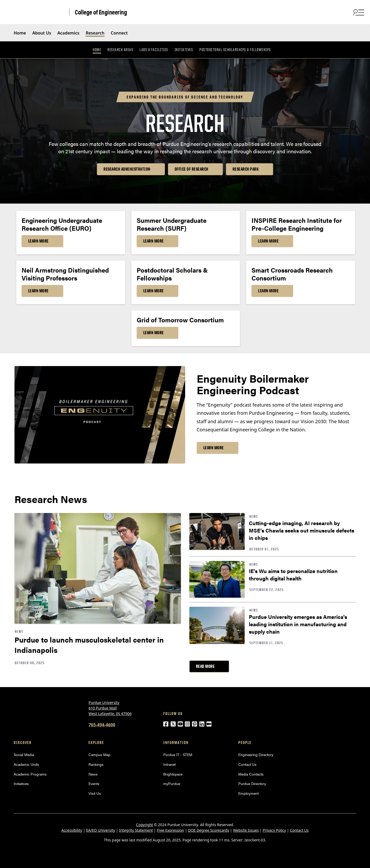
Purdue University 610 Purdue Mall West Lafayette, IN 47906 (110, 708)
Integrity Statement (136, 830)
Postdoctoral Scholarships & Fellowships (235, 50)
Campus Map (99, 754)
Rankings (96, 764)
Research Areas (120, 50)
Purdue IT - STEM (178, 754)
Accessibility (72, 830)
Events (94, 783)
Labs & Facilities (154, 50)
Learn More (38, 241)
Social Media (24, 754)
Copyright (144, 825)
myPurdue (172, 783)
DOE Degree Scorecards (209, 830)
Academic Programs (30, 774)
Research (95, 33)
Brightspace (173, 774)
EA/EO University (101, 830)
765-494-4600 (102, 725)
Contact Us (247, 764)
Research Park (246, 169)
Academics (68, 33)
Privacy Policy (274, 830)
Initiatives (184, 50)
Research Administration (127, 169)
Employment (248, 793)
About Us (42, 33)
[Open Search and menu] (358, 12)
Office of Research (191, 169)
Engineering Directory (256, 754)
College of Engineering (101, 12)
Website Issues (246, 830)
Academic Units (26, 764)
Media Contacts (251, 774)
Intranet (169, 764)
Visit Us (95, 793)
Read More (205, 666)
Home (20, 33)
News (93, 774)
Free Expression (170, 830)
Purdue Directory (252, 783)
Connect (119, 33)
